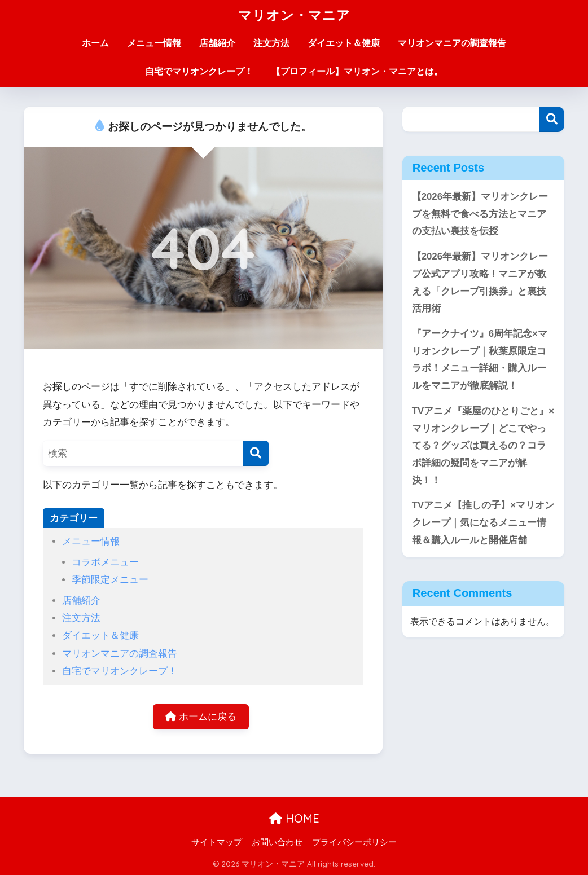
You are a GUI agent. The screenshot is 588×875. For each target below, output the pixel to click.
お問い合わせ (277, 842)
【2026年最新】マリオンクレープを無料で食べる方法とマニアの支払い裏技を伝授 (480, 214)
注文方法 (271, 43)
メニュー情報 (154, 43)
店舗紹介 (217, 43)
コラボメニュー (105, 562)
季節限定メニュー (110, 580)
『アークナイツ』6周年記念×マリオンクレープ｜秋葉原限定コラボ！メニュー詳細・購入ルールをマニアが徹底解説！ (480, 360)
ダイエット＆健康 (344, 43)
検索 (552, 119)
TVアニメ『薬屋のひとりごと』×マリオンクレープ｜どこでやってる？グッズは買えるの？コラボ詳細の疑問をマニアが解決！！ (483, 446)
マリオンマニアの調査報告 (452, 43)
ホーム (95, 43)
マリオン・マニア (294, 15)
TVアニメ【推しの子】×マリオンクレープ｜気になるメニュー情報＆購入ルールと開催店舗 (483, 522)
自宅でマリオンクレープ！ (199, 71)
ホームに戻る (201, 717)
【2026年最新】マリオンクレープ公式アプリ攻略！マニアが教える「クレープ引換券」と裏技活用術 (480, 282)
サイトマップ (217, 842)
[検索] (256, 453)
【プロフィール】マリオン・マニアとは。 (357, 71)
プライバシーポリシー (354, 842)
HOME (294, 818)
